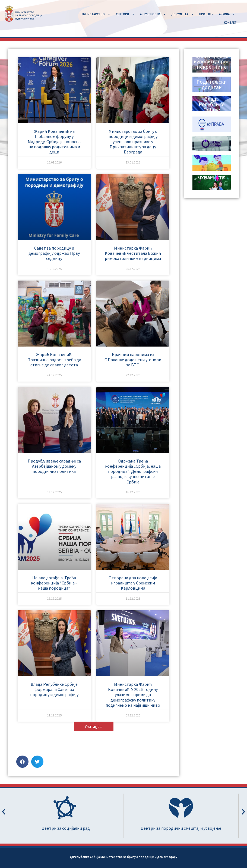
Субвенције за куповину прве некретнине (212, 61)
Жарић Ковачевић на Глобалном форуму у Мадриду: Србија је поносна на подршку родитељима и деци (54, 142)
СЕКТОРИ (125, 14)
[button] (94, 726)
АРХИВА (227, 14)
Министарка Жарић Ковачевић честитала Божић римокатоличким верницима (133, 253)
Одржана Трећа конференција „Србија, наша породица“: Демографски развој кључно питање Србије (133, 471)
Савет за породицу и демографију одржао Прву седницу (54, 253)
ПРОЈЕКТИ (206, 14)
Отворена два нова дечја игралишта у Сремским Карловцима (133, 583)
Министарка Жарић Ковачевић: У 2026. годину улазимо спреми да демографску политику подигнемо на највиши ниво (133, 695)
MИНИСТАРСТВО (96, 14)
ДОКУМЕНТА (183, 14)
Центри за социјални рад (66, 828)
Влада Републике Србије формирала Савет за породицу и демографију (54, 689)
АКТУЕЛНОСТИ (153, 14)
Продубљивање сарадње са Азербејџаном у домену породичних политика (54, 466)
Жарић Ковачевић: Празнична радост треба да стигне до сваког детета (54, 360)
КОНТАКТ (230, 23)
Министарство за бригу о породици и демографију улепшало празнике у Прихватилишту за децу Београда (133, 142)
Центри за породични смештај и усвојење (181, 828)
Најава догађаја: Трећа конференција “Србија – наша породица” (54, 583)
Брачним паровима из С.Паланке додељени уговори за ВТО (133, 360)
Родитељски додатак (212, 84)
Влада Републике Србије (212, 104)
